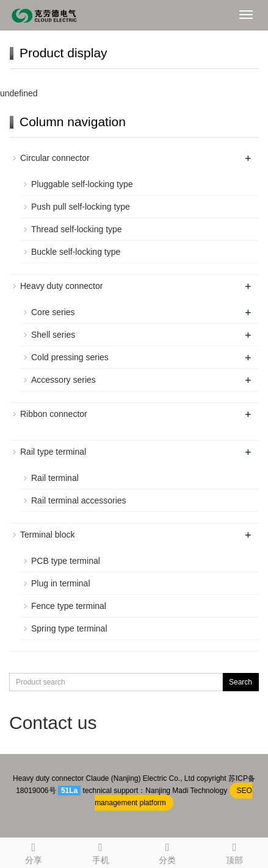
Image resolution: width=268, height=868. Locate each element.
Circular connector (55, 158)
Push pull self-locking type (81, 207)
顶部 (234, 852)
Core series (53, 312)
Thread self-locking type (77, 229)
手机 (101, 852)
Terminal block (47, 535)
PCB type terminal (66, 561)
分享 (34, 852)
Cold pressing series (70, 357)
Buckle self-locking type (76, 252)
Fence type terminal (69, 606)
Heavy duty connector (61, 286)
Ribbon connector (54, 414)
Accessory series (63, 380)
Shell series (53, 335)
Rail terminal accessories (79, 500)
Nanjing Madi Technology (186, 791)
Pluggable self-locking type (82, 184)
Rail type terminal (53, 452)
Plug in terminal (61, 583)
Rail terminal (55, 478)
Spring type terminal (69, 628)
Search (241, 682)
